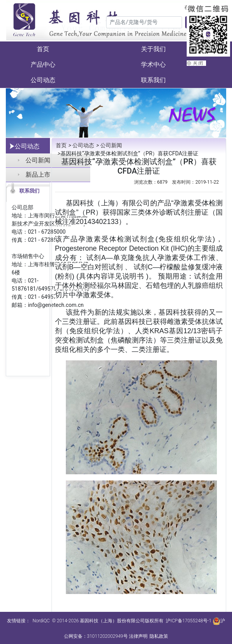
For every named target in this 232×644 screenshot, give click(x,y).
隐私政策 (159, 636)
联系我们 (153, 80)
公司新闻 (108, 145)
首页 (43, 49)
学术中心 (153, 65)
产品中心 (43, 65)
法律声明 (138, 636)
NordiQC (41, 621)
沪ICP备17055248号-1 (189, 621)
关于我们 (153, 49)
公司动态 (43, 80)
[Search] (144, 22)
